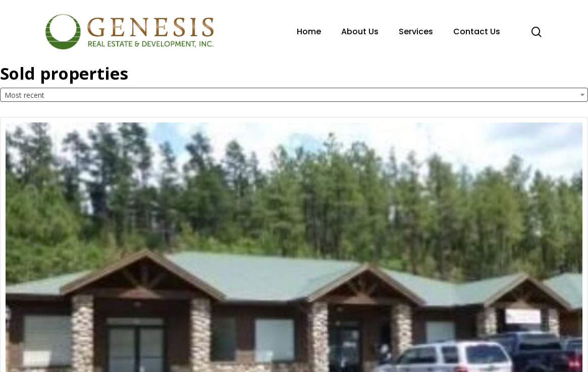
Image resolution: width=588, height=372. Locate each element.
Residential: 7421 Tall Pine (466, 266)
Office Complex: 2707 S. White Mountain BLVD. (75, 271)
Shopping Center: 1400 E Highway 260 (283, 271)
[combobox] (294, 95)
